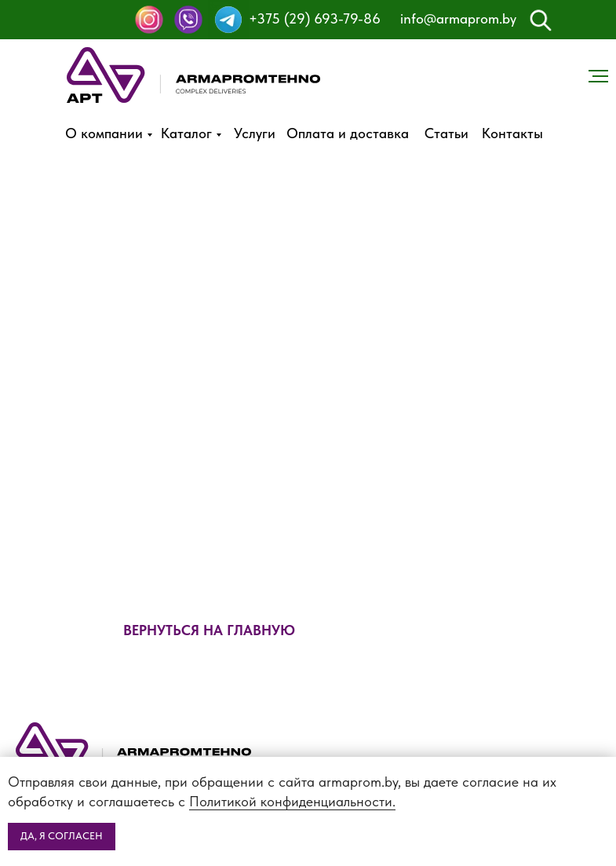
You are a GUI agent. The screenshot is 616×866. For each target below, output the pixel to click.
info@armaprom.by (458, 18)
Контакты (512, 133)
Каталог (186, 133)
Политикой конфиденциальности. (292, 801)
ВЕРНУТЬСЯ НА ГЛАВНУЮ (209, 630)
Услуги (255, 133)
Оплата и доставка (348, 133)
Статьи (447, 133)
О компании (104, 133)
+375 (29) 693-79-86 (315, 18)
